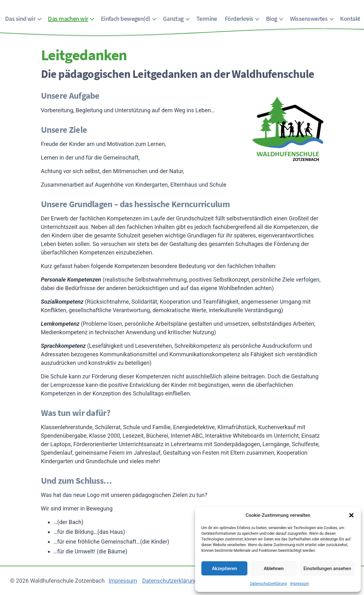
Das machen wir (68, 18)
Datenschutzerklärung (268, 584)
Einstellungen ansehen (327, 569)
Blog (272, 18)
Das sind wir (20, 18)
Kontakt (350, 18)
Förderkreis (239, 18)
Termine (207, 18)
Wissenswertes (309, 18)
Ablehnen (274, 569)
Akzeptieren (224, 569)
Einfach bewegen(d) (126, 18)
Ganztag (173, 18)
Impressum (299, 584)
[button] (351, 515)
